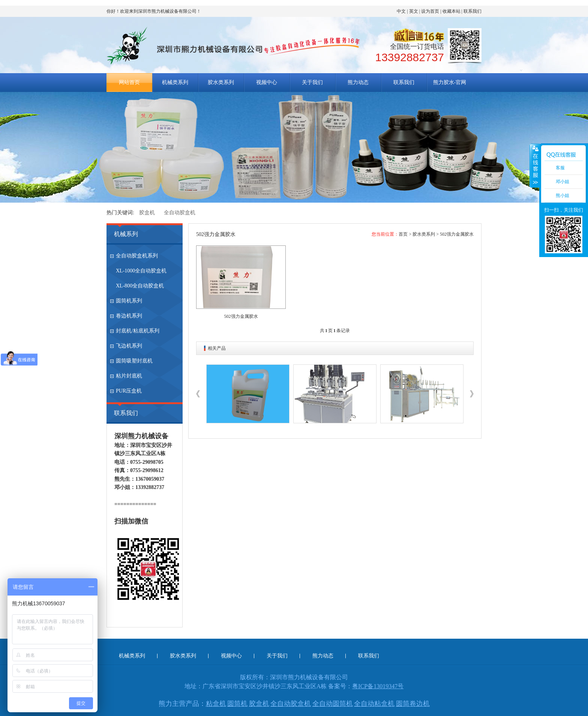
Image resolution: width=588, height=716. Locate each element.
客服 (560, 168)
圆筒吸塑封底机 (134, 361)
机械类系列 (175, 82)
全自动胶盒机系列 (137, 256)
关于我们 (312, 82)
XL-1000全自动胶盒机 (141, 271)
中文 (401, 11)
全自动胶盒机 (180, 213)
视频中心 (267, 82)
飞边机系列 (129, 346)
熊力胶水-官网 (450, 82)
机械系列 (126, 234)
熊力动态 (358, 82)
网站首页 (129, 82)
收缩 (535, 165)
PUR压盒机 (129, 391)
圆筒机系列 (129, 301)
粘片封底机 (129, 376)
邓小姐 (562, 182)
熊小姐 (562, 196)
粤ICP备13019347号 (378, 686)
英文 (414, 11)
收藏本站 (451, 11)
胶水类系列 (221, 82)
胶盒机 (147, 213)
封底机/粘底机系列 (138, 331)
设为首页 (430, 11)
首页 (403, 234)
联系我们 (472, 11)
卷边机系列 (129, 316)
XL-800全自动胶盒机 (140, 286)
